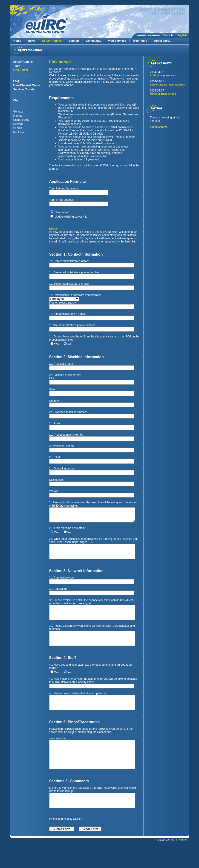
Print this (19, 132)
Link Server (21, 70)
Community (94, 41)
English (182, 35)
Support (74, 41)
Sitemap (18, 124)
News (32, 41)
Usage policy (21, 120)
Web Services (117, 41)
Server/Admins (52, 41)
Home (17, 41)
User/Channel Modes (27, 85)
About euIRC (163, 41)
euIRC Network (180, 862)
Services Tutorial (24, 89)
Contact (18, 112)
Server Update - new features (167, 85)
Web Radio (140, 41)
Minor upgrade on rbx (163, 94)
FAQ (16, 81)
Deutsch (168, 35)
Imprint (18, 116)
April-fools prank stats (163, 75)
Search (18, 128)
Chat (16, 100)
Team (17, 66)
